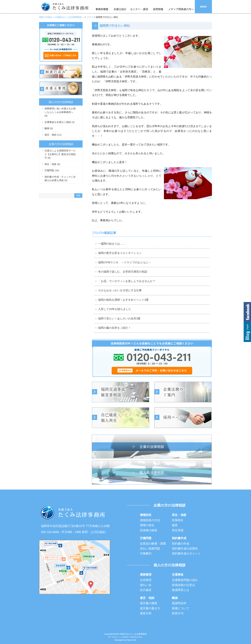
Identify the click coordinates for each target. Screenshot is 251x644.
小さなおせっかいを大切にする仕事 (120, 290)
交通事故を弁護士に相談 (60, 122)
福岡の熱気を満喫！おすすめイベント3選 (123, 300)
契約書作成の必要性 (185, 549)
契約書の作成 (181, 544)
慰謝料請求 (179, 603)
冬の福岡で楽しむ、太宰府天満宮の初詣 (123, 272)
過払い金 (146, 585)
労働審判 (146, 554)
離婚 (49, 128)
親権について (181, 608)
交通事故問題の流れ (185, 580)
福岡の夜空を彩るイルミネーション (120, 253)
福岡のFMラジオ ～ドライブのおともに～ (125, 262)
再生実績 (178, 530)
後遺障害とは (181, 590)
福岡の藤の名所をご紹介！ (114, 328)
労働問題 (52, 170)
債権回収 (146, 515)
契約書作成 (179, 538)
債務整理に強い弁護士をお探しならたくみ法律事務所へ (60, 112)
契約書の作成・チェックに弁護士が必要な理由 (60, 179)
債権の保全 (147, 525)
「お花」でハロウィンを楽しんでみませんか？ (127, 281)
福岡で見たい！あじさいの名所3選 (119, 319)
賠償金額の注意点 (183, 585)
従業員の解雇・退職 (153, 544)
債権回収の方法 (150, 520)
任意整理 (146, 580)
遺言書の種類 (149, 603)
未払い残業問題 (150, 549)
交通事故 (178, 575)
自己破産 (146, 590)
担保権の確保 (149, 530)
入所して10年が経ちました (115, 309)
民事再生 (178, 520)
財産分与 (178, 613)
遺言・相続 (53, 135)
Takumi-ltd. (132, 640)
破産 (175, 525)
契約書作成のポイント (186, 554)
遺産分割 (146, 613)
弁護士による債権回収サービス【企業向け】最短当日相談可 (60, 154)
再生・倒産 (52, 164)
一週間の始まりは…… (112, 244)
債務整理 (146, 575)
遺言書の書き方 (150, 608)
